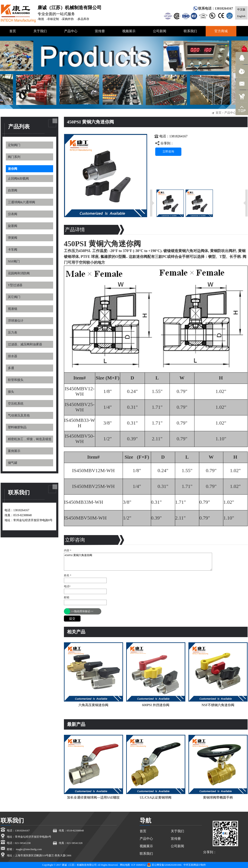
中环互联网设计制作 (195, 865)
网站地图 (125, 865)
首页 (219, 113)
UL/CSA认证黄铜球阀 (156, 797)
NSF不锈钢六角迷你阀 (218, 705)
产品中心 (230, 113)
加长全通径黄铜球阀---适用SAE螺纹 (93, 797)
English (241, 16)
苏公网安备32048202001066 (164, 865)
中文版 (241, 9)
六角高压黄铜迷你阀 (93, 705)
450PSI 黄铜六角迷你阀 (138, 562)
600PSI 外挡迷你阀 (156, 705)
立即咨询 (168, 152)
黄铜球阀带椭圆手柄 (218, 797)
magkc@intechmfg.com (29, 849)
